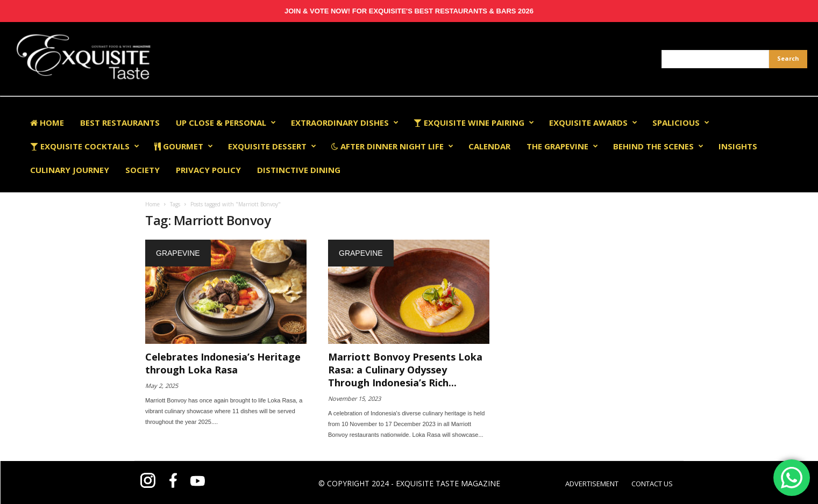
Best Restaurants (120, 123)
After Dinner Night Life (392, 146)
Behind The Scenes (658, 146)
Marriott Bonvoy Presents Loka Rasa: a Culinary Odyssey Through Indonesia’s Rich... (405, 370)
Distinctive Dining (299, 170)
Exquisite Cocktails (85, 146)
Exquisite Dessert (272, 146)
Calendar (489, 146)
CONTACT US (652, 484)
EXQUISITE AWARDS (593, 123)
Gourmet (184, 146)
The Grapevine (562, 146)
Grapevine (178, 253)
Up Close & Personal (226, 123)
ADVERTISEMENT (592, 484)
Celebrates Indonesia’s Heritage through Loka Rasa (223, 363)
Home (47, 123)
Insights (738, 146)
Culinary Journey (70, 170)
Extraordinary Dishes (345, 123)
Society (143, 170)
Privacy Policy (208, 170)
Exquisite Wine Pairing (474, 123)
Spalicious (681, 123)
